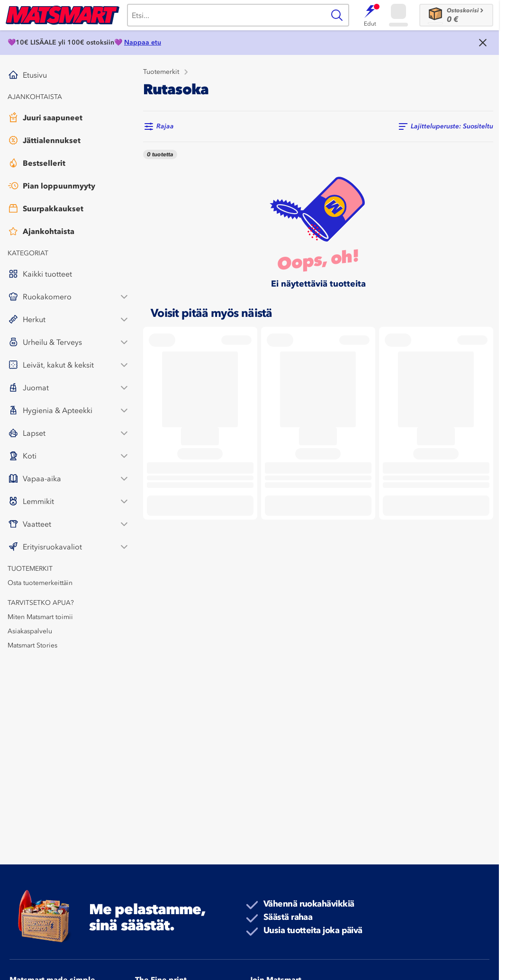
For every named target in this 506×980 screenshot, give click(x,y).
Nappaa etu (143, 42)
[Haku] (226, 15)
